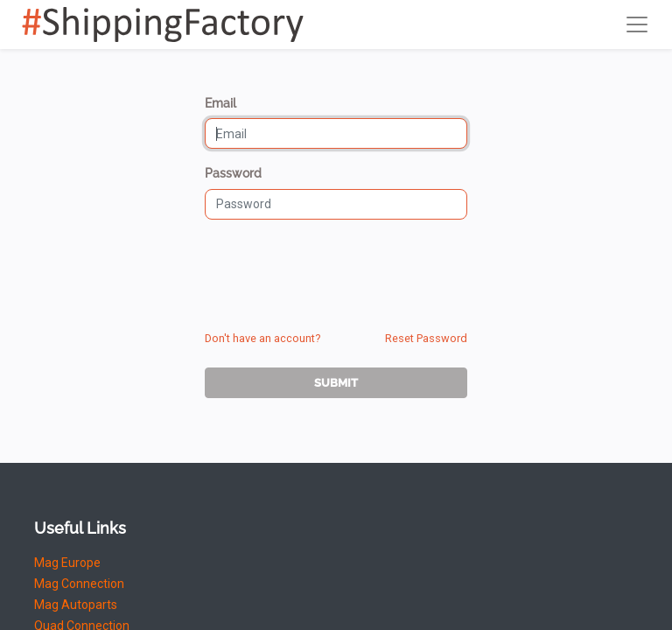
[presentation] (338, 268)
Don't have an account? (262, 338)
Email (220, 103)
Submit (336, 383)
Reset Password (426, 338)
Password (233, 173)
